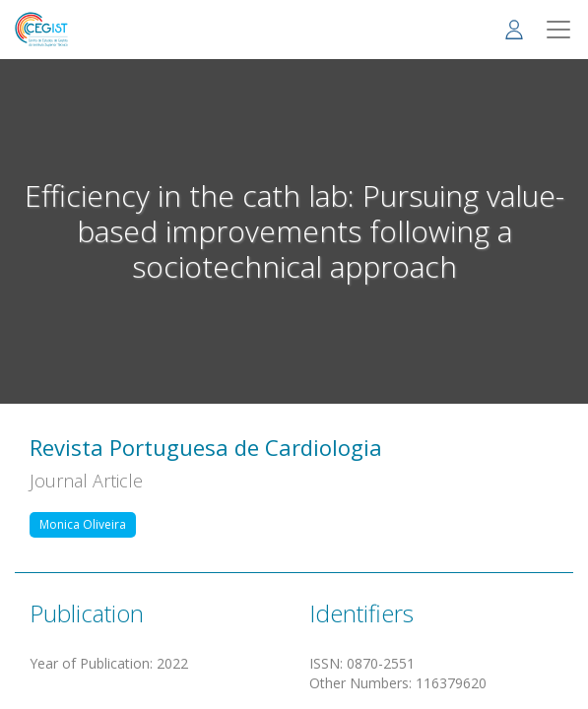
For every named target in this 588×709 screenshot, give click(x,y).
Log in (514, 29)
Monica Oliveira (83, 524)
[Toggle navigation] (558, 30)
